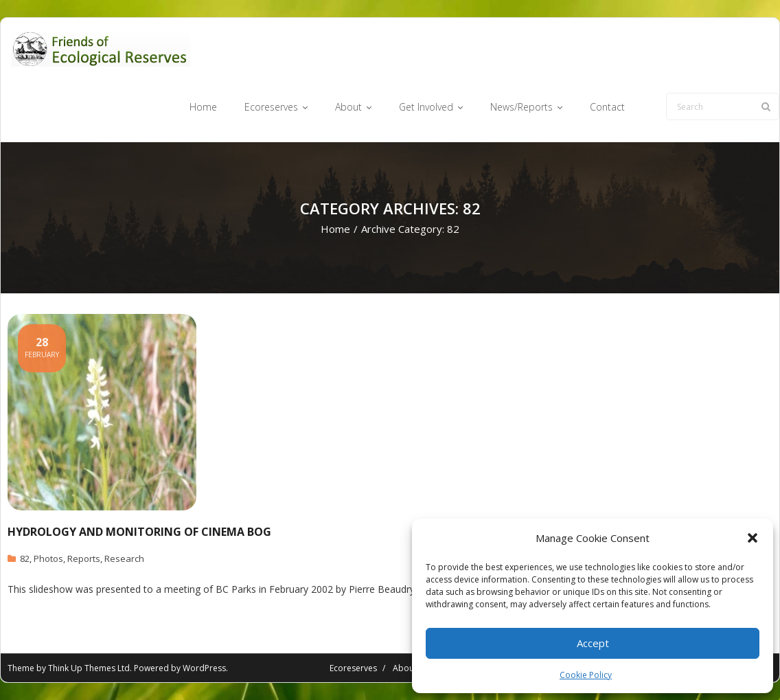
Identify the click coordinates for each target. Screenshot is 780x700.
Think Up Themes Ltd (89, 668)
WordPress (204, 668)
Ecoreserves (353, 668)
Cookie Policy (586, 675)
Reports (84, 558)
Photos (48, 558)
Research (124, 558)
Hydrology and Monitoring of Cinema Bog (139, 532)
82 (25, 558)
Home (335, 229)
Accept (593, 643)
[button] (753, 538)
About (405, 668)
